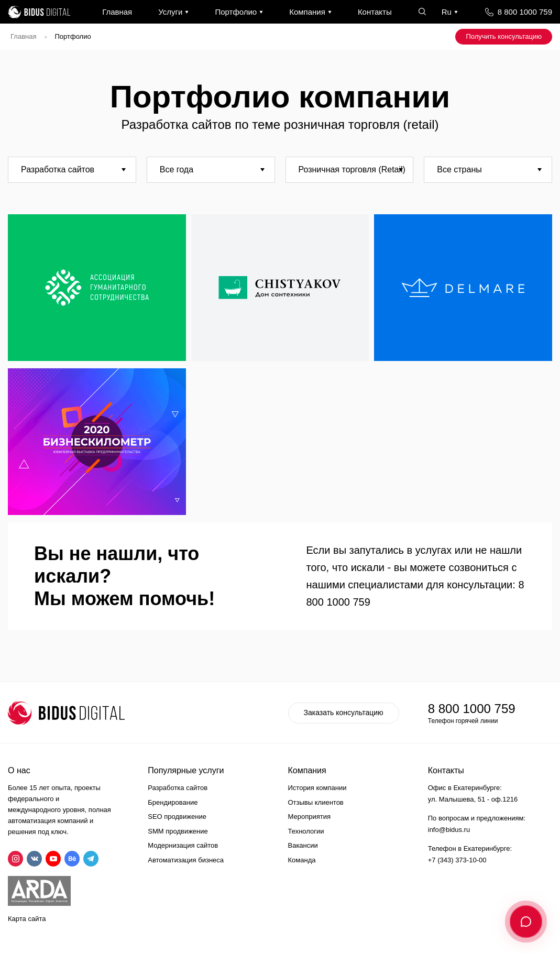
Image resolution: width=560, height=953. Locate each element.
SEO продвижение (177, 817)
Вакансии (303, 845)
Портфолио (236, 12)
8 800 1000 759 (525, 12)
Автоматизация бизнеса (186, 860)
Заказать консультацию (344, 713)
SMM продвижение (178, 831)
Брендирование (173, 802)
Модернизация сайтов (183, 845)
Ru (447, 12)
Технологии (306, 831)
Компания (307, 12)
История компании (317, 788)
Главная (117, 12)
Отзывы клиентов (316, 802)
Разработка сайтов (178, 788)
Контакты (375, 12)
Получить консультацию (504, 36)
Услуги (170, 12)
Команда (302, 860)
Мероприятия (310, 817)
